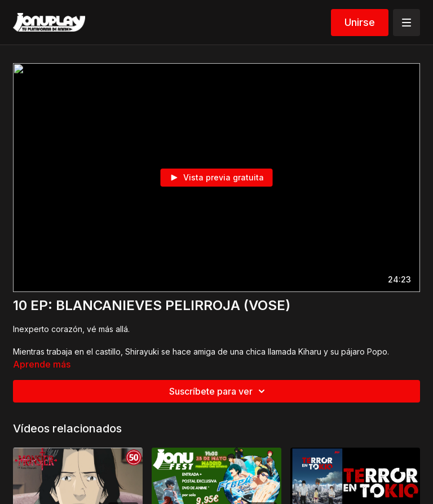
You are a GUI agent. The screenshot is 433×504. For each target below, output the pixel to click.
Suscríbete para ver (219, 391)
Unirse (360, 22)
